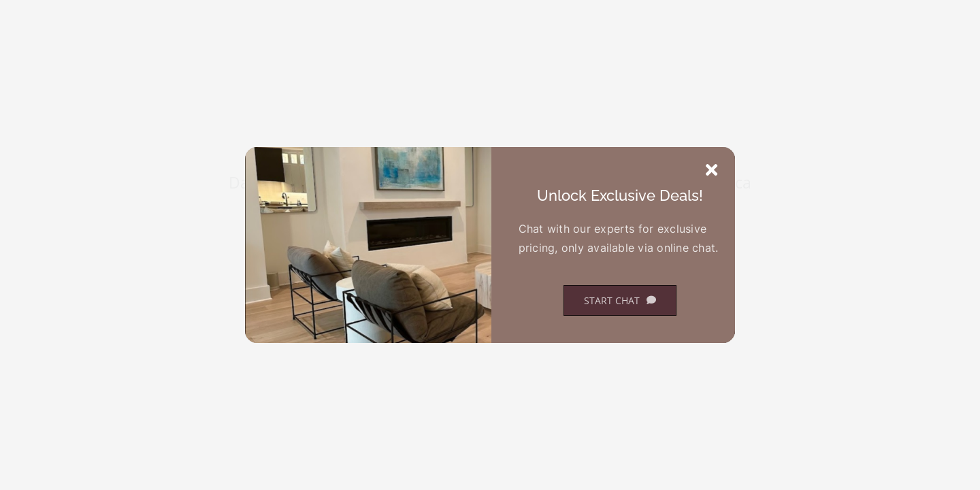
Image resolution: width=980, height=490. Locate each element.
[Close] (712, 170)
